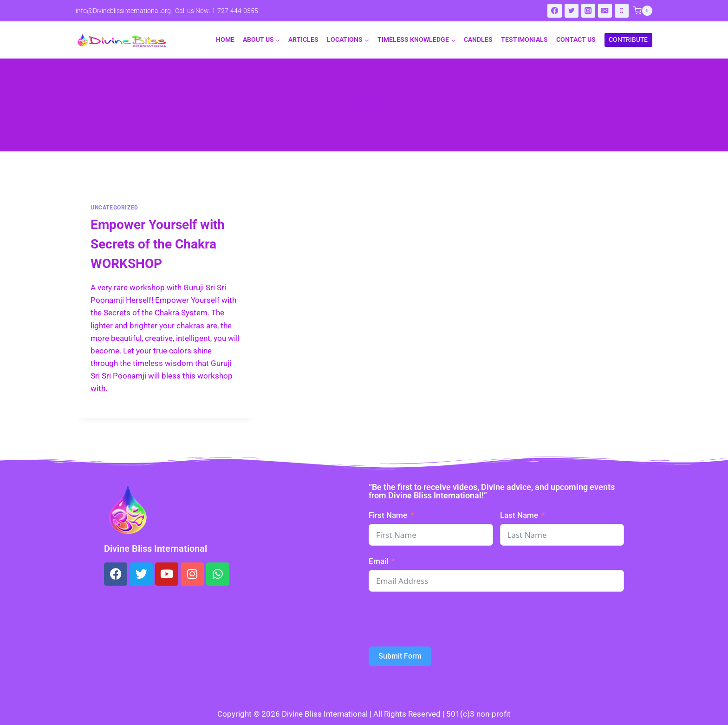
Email (378, 561)
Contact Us (576, 39)
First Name (388, 515)
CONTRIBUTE (628, 39)
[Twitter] (572, 11)
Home (225, 39)
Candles (478, 39)
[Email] (605, 11)
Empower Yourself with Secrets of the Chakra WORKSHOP (158, 244)
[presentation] (439, 619)
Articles (303, 39)
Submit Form (400, 656)
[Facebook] (555, 11)
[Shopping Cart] (643, 11)
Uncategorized (114, 208)
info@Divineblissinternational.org (123, 11)
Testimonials (524, 39)
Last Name (519, 515)
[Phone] (622, 11)
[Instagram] (588, 11)
